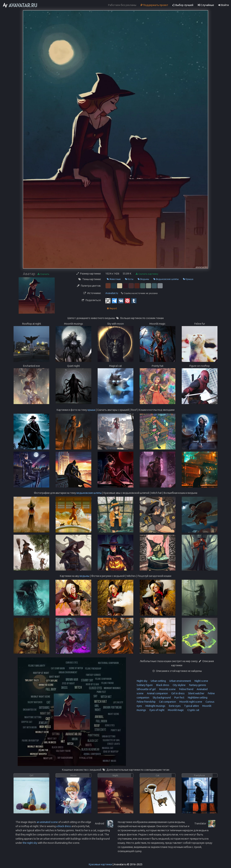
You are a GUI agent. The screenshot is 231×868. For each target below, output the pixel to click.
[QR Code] (108, 301)
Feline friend (186, 689)
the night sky (30, 843)
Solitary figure (145, 685)
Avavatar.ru (112, 293)
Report (112, 308)
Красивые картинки (100, 864)
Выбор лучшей (183, 5)
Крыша (188, 279)
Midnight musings (155, 706)
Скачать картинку (147, 274)
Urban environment (180, 681)
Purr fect (179, 698)
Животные (114, 279)
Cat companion (167, 702)
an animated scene (47, 822)
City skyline (179, 685)
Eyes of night (157, 710)
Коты (129, 279)
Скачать (43, 274)
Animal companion (157, 693)
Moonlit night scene (190, 702)
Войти (224, 5)
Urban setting (158, 681)
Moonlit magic (176, 710)
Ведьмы (143, 279)
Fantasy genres (197, 685)
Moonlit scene (167, 689)
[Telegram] (114, 301)
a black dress (64, 826)
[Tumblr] (134, 301)
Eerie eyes (174, 706)
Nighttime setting (197, 698)
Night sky (142, 681)
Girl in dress (178, 693)
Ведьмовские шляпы (166, 279)
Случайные (206, 5)
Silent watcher (196, 693)
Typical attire (191, 706)
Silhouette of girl (146, 689)
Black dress (162, 685)
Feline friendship (146, 702)
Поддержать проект (154, 5)
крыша (91, 410)
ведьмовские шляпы (89, 493)
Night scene (201, 681)
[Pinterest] (127, 301)
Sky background (161, 698)
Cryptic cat (193, 710)
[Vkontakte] (121, 301)
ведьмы (84, 576)
